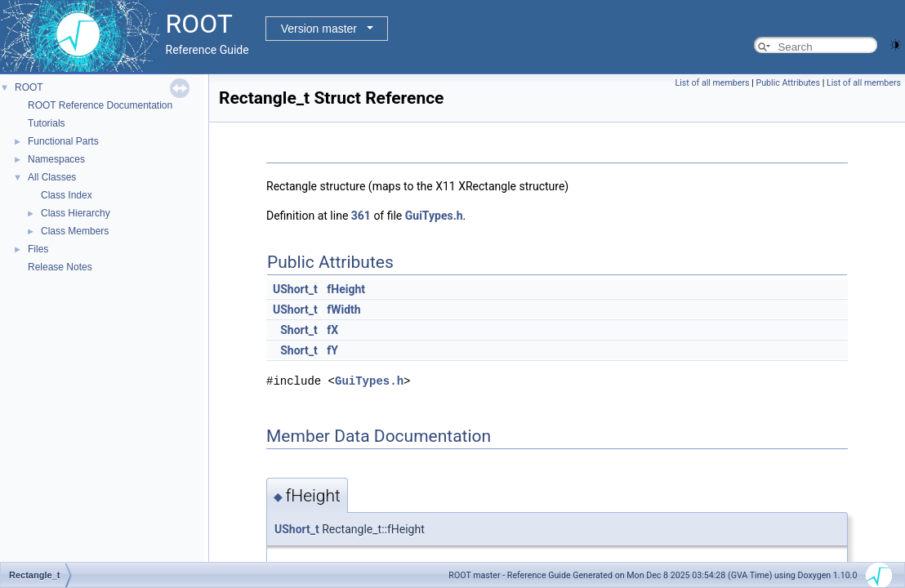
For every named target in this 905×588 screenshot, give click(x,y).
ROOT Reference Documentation (100, 105)
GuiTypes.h (434, 216)
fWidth (343, 310)
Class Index (67, 195)
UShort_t (295, 289)
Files (38, 249)
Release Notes (60, 267)
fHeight (346, 289)
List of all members (713, 83)
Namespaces (56, 159)
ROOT (29, 87)
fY (332, 350)
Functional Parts (63, 141)
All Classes (52, 177)
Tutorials (47, 123)
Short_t (299, 330)
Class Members (75, 231)
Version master (319, 29)
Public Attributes (788, 83)
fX (332, 330)
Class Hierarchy (76, 213)
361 (361, 216)
